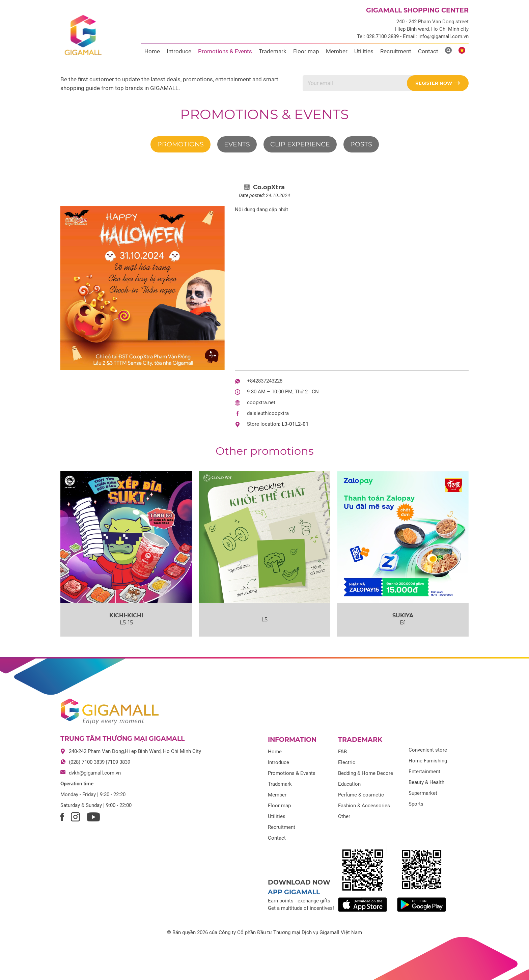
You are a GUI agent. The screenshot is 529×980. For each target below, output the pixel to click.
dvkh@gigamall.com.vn (95, 773)
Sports (416, 804)
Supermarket (423, 793)
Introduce (179, 51)
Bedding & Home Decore (366, 773)
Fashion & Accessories (364, 806)
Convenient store (428, 750)
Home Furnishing (428, 761)
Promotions (180, 144)
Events (237, 144)
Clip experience (300, 144)
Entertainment (424, 772)
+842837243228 (265, 381)
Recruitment (396, 51)
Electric (347, 762)
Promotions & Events (225, 51)
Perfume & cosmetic (361, 795)
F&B (342, 752)
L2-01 (302, 424)
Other (344, 816)
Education (349, 784)
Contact (428, 51)
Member (337, 51)
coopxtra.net (261, 402)
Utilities (364, 51)
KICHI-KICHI (126, 615)
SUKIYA (403, 615)
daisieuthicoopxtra (268, 413)
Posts (361, 144)
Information (292, 740)
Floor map (306, 51)
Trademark (273, 51)
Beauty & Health (426, 782)
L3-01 (288, 424)
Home (152, 51)
